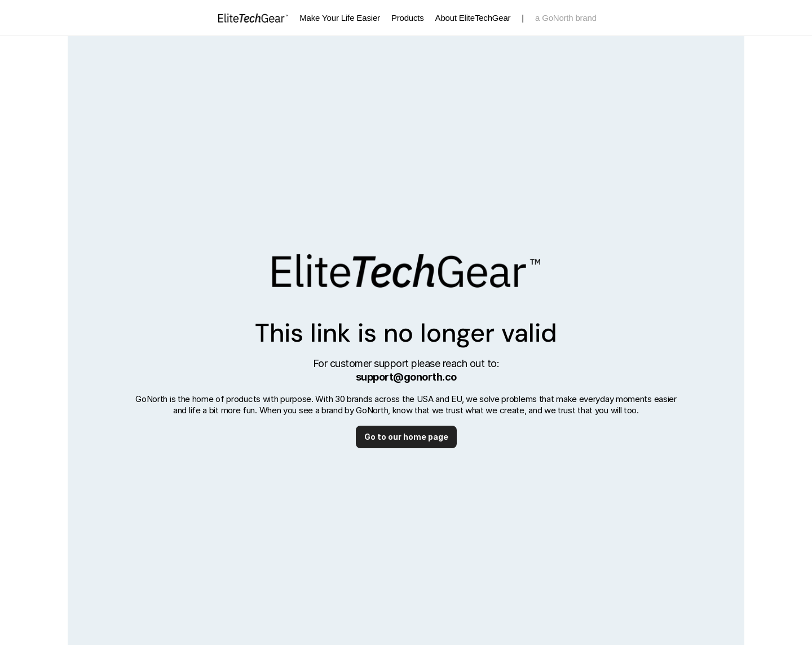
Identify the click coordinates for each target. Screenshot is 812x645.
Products (408, 18)
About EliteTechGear (473, 18)
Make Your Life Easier (340, 18)
